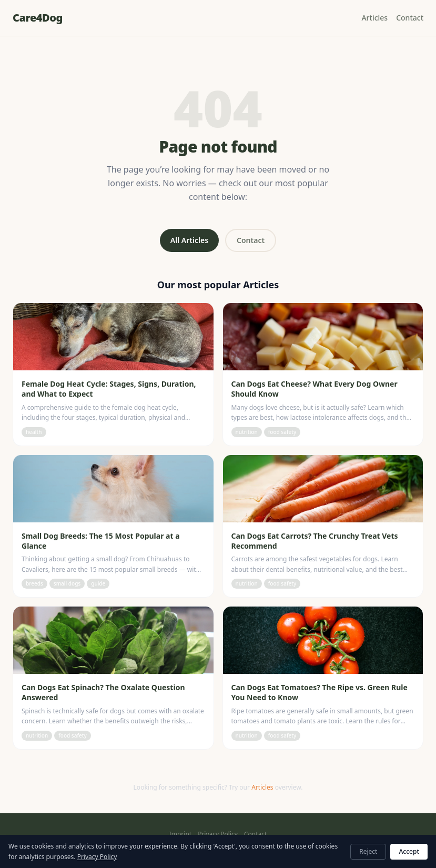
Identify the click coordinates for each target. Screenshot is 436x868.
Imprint (180, 834)
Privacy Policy (218, 834)
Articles (374, 18)
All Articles (189, 240)
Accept (409, 851)
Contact (410, 18)
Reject (368, 851)
